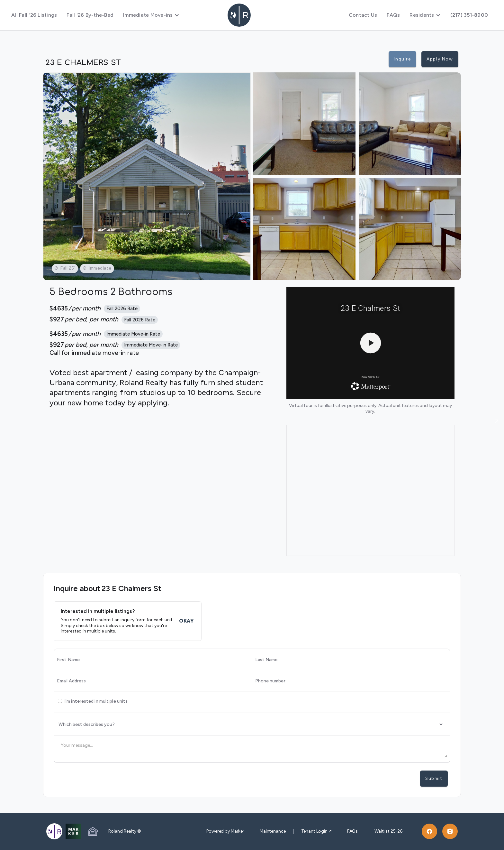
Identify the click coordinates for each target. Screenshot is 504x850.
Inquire (402, 59)
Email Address (71, 681)
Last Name (266, 660)
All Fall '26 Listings (34, 15)
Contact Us (363, 15)
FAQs (393, 15)
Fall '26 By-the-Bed (90, 15)
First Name (68, 660)
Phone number (270, 681)
